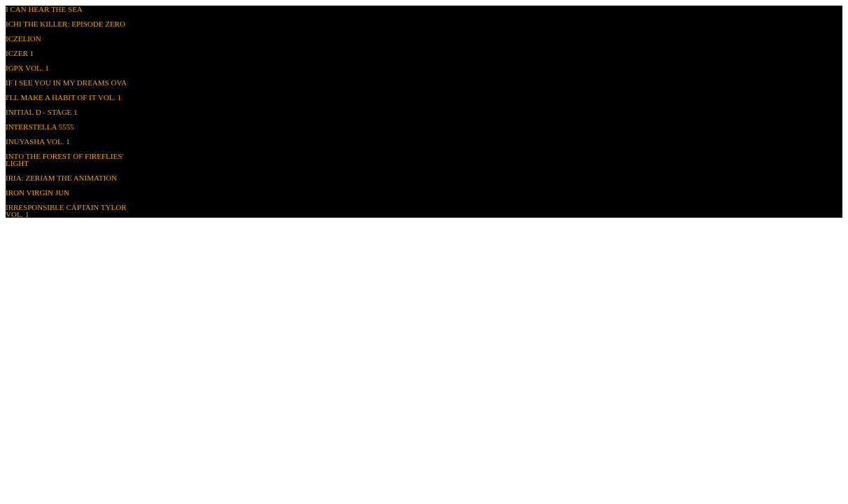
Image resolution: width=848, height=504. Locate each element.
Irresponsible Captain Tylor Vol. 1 (66, 211)
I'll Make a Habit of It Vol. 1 (63, 97)
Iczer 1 (20, 53)
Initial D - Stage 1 (42, 112)
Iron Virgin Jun (37, 192)
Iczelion (23, 38)
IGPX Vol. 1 (27, 68)
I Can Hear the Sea (44, 9)
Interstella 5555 (40, 127)
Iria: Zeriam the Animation (61, 178)
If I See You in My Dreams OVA (66, 83)
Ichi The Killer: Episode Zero (65, 24)
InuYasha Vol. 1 (38, 141)
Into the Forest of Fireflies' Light (64, 160)
